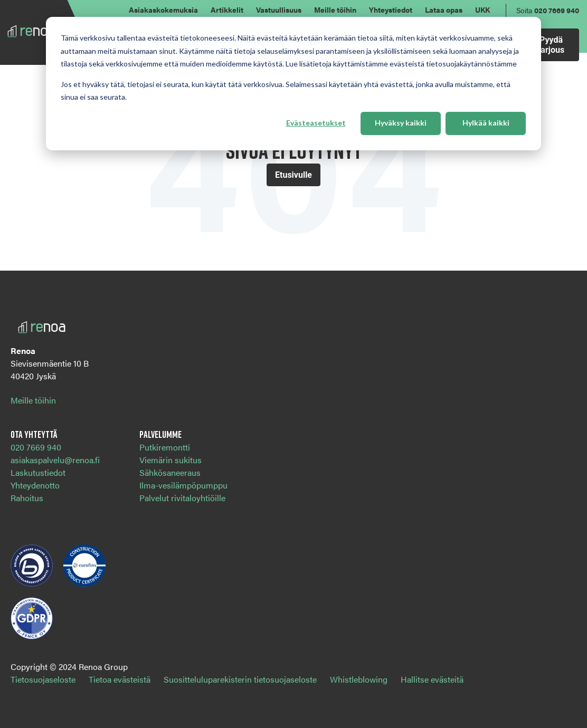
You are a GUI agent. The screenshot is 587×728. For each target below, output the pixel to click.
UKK (482, 9)
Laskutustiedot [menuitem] (38, 472)
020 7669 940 (557, 10)
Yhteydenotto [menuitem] (35, 485)
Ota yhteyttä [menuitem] (34, 434)
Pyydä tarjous (551, 45)
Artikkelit (227, 9)
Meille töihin (335, 9)
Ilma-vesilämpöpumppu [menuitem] (183, 485)
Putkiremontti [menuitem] (165, 447)
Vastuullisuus (279, 9)
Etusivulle (293, 175)
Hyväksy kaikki (401, 123)
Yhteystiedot (391, 9)
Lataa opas (444, 9)
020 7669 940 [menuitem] (36, 447)
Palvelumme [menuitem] (160, 434)
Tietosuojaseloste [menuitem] (43, 679)
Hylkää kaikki (486, 123)
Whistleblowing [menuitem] (359, 679)
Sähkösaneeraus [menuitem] (170, 472)
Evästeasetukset (316, 123)
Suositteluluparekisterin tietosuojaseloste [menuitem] (240, 679)
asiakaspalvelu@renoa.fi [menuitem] (55, 460)
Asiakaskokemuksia (163, 9)
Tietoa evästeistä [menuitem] (120, 679)
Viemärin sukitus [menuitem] (171, 460)
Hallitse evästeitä (432, 679)
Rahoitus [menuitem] (27, 498)
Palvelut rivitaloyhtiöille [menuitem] (182, 498)
